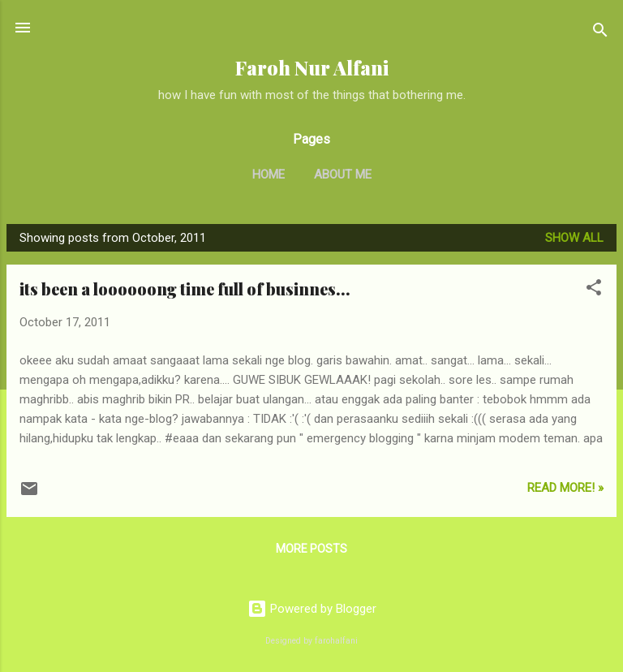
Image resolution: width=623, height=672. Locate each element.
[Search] (600, 33)
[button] (594, 290)
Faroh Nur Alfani (312, 68)
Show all (574, 238)
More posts (311, 549)
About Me (343, 174)
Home (269, 174)
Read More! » (565, 488)
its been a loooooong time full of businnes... (185, 289)
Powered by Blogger (312, 609)
